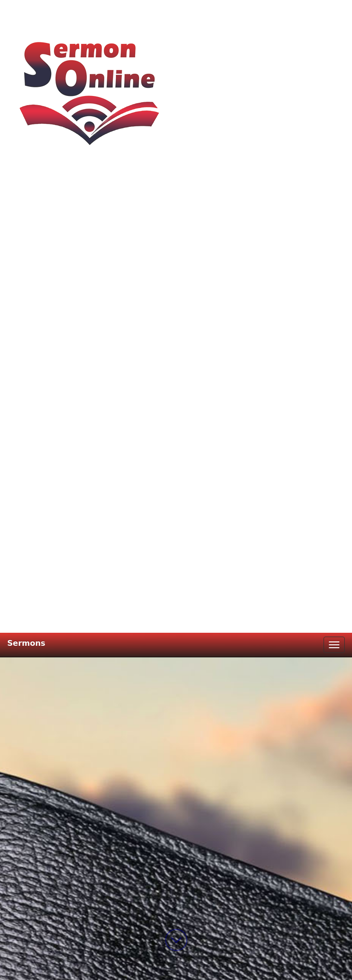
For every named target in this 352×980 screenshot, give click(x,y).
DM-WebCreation (223, 966)
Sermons (26, 10)
